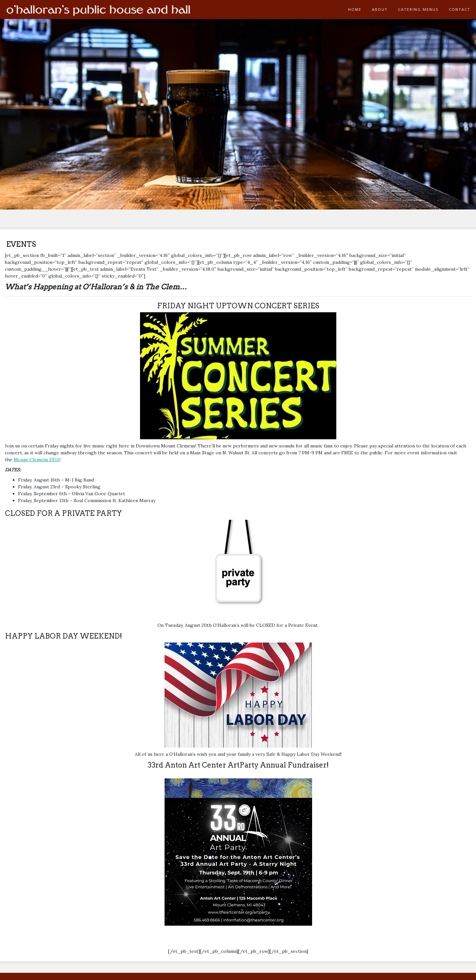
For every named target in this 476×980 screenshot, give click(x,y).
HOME (355, 9)
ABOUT (380, 9)
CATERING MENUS (418, 9)
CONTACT (460, 9)
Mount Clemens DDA (37, 460)
